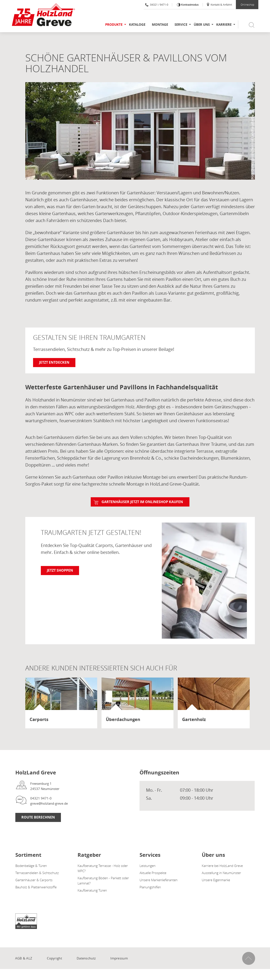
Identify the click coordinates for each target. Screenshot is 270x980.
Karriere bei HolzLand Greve (222, 866)
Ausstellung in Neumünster (221, 873)
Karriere (224, 25)
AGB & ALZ (24, 958)
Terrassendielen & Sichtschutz (37, 873)
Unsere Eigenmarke (216, 880)
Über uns (202, 25)
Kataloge (137, 25)
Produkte (114, 25)
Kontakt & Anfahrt (219, 5)
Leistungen (148, 866)
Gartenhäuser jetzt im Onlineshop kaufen (142, 502)
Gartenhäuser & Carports (34, 880)
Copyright (54, 958)
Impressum (119, 958)
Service (181, 25)
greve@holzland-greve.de (49, 803)
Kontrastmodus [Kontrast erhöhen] (189, 5)
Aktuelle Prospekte (153, 873)
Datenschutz (86, 958)
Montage (160, 25)
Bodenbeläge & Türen (31, 866)
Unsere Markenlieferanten (159, 880)
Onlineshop (247, 5)
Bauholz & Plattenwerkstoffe (36, 887)
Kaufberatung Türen (92, 890)
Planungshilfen (150, 887)
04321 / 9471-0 (157, 5)
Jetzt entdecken (54, 362)
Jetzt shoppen (60, 570)
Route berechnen (38, 817)
